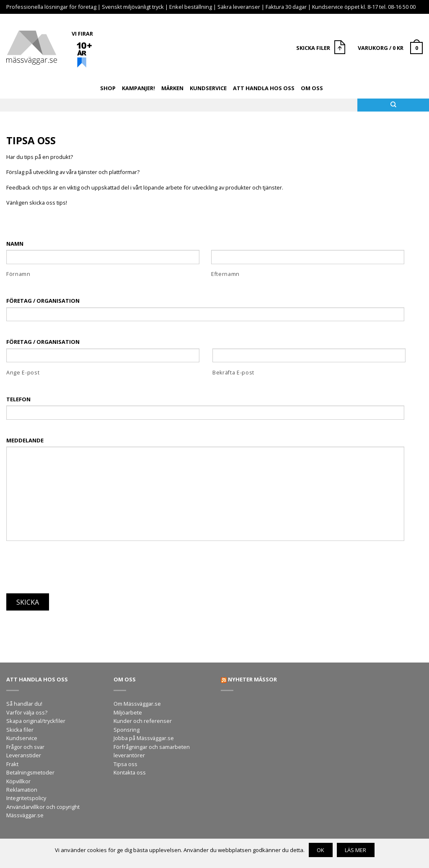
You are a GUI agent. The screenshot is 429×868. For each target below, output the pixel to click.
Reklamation (22, 790)
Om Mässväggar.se (137, 704)
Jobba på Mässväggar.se (144, 738)
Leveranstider (24, 755)
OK (320, 850)
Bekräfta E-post (233, 373)
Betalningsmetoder (30, 772)
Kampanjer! (138, 88)
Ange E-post (23, 373)
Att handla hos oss (264, 88)
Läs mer (355, 850)
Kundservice (208, 88)
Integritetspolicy (26, 798)
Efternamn (225, 274)
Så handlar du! (24, 704)
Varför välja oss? (27, 712)
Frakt (12, 764)
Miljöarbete (128, 712)
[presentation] (70, 564)
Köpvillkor (18, 781)
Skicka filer (20, 730)
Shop (108, 88)
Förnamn (18, 274)
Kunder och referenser (143, 721)
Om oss (312, 88)
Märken (172, 88)
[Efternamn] (308, 257)
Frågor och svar (25, 747)
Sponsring (127, 730)
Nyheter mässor (252, 679)
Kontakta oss (130, 772)
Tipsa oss (125, 764)
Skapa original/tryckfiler (36, 721)
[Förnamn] (103, 257)
